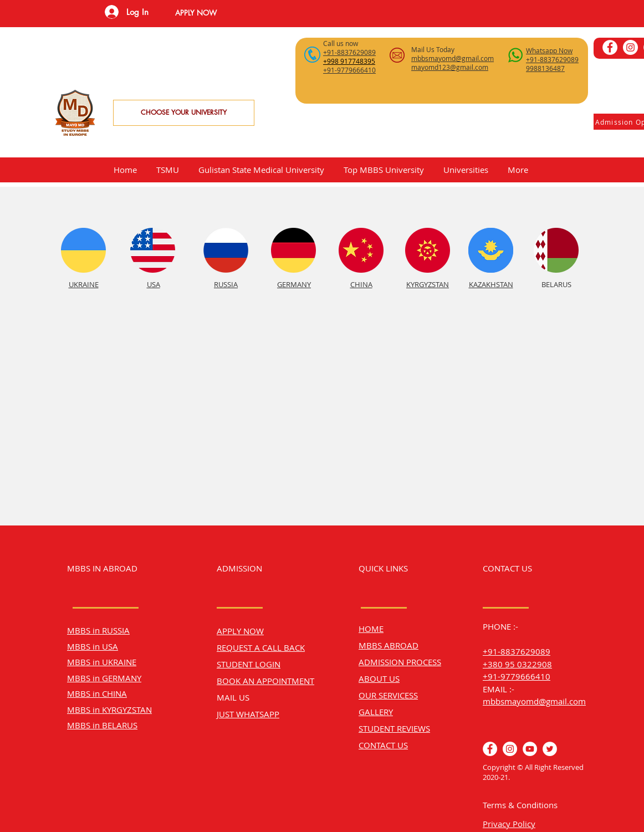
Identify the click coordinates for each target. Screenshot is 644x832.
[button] (196, 13)
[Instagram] (630, 47)
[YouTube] (530, 749)
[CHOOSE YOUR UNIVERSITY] (184, 113)
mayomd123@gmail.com (450, 67)
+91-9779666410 (517, 676)
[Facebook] (610, 47)
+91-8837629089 (517, 651)
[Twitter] (550, 749)
